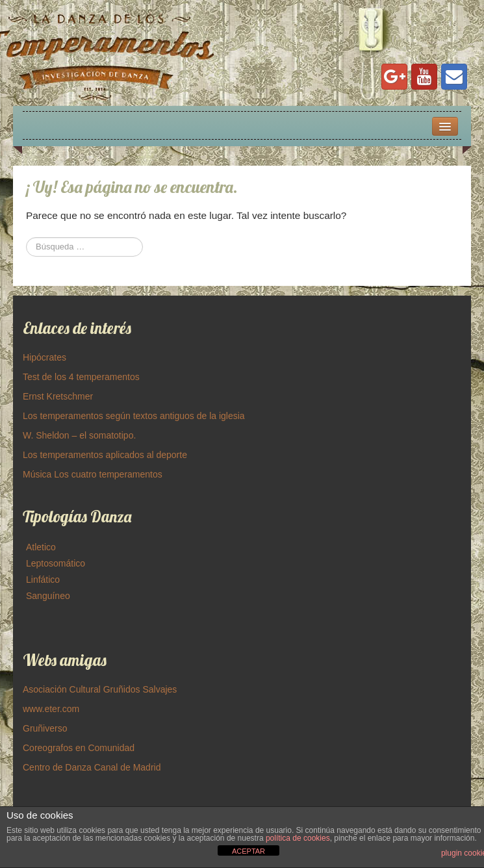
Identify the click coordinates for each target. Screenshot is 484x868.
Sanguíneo (48, 596)
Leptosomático (56, 563)
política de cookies (298, 838)
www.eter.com (51, 709)
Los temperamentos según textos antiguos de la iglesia (134, 416)
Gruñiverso (45, 728)
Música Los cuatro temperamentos (93, 474)
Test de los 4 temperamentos (81, 377)
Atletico (41, 547)
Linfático (43, 580)
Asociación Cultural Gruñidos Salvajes (100, 689)
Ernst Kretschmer (58, 396)
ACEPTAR (248, 851)
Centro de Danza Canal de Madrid (92, 767)
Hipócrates (45, 357)
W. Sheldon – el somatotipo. (79, 435)
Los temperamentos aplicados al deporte (105, 455)
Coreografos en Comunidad (79, 748)
